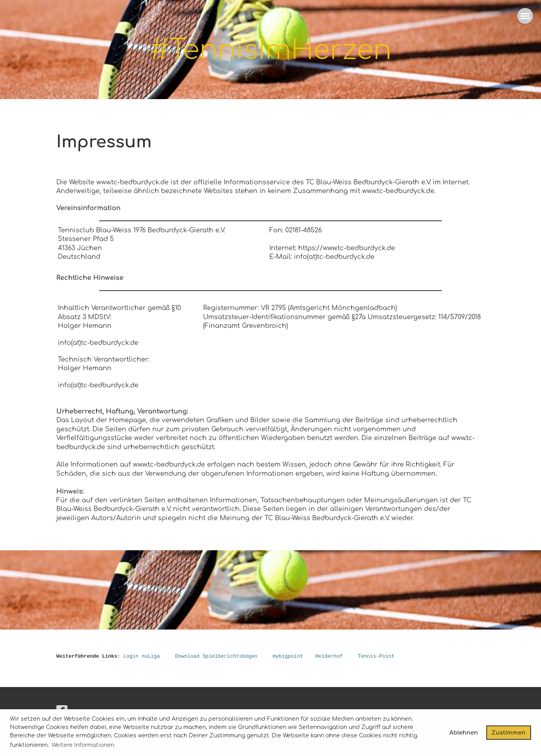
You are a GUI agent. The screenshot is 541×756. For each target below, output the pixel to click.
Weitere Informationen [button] (83, 745)
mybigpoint (288, 656)
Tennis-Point (376, 656)
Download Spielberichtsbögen (216, 656)
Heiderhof (329, 656)
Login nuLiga (142, 656)
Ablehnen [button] (464, 733)
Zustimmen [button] (508, 733)
